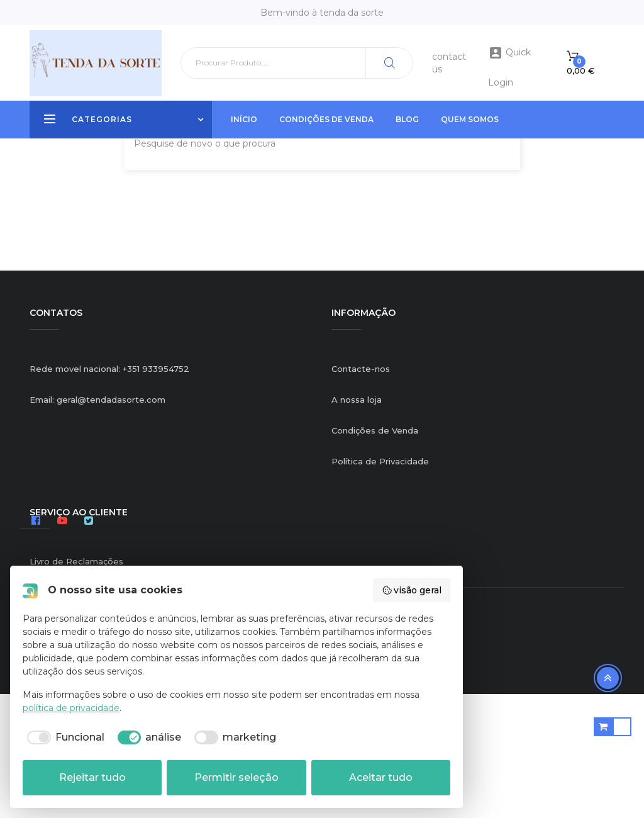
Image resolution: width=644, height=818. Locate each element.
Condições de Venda (375, 554)
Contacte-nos (361, 492)
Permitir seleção (236, 777)
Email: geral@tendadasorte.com (97, 523)
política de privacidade (71, 708)
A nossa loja (357, 523)
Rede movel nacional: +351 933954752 (109, 492)
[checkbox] (64, 737)
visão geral (412, 590)
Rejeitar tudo (92, 777)
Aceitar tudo (381, 777)
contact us (449, 63)
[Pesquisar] (297, 63)
